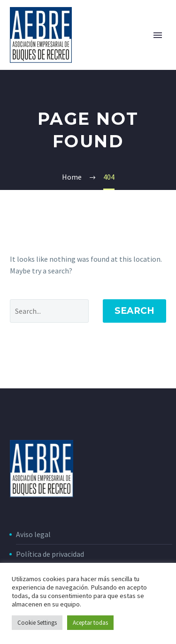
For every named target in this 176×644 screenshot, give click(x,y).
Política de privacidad (50, 554)
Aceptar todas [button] (90, 623)
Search (134, 311)
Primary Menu (158, 35)
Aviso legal (33, 534)
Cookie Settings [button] (37, 623)
